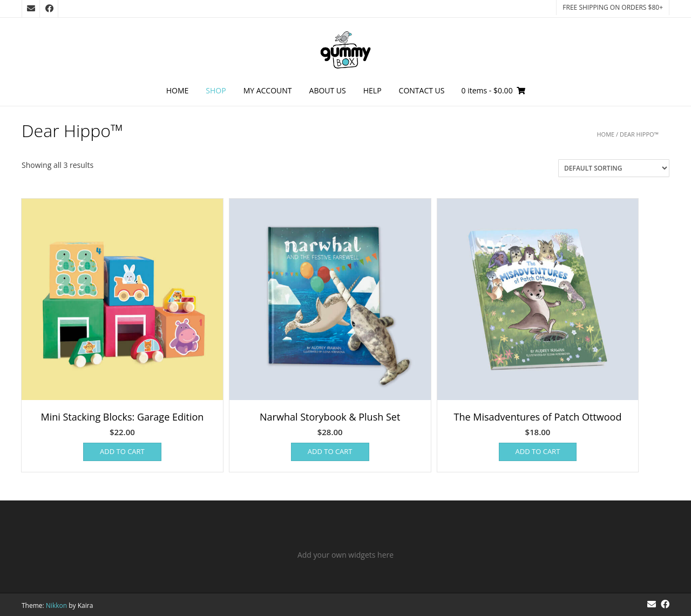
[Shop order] (614, 168)
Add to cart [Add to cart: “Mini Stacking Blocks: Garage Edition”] (122, 451)
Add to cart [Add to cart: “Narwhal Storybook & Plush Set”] (330, 451)
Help (372, 90)
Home (178, 90)
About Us (328, 90)
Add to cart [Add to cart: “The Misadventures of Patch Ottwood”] (538, 451)
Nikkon (56, 605)
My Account (268, 90)
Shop (216, 90)
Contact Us (422, 90)
